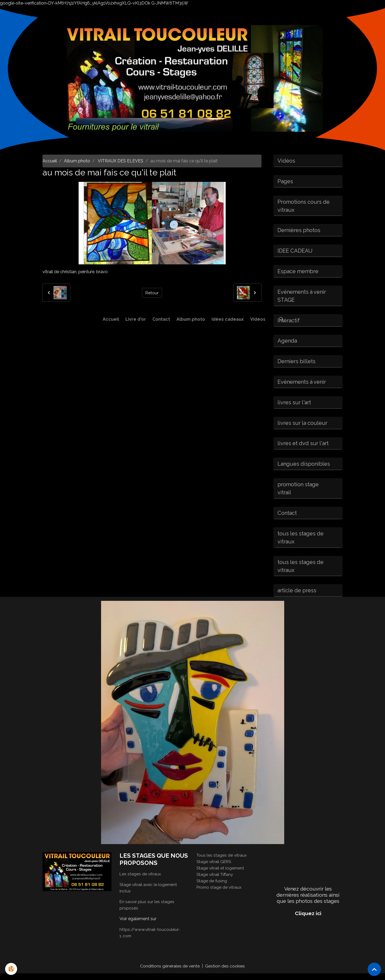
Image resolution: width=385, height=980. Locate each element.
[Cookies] (11, 969)
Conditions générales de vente (170, 972)
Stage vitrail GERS (214, 868)
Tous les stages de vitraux (222, 862)
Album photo (191, 319)
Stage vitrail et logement (221, 874)
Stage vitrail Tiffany (215, 881)
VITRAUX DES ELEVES (120, 161)
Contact (161, 319)
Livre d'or (136, 319)
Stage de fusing (212, 887)
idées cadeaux (228, 319)
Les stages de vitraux (140, 880)
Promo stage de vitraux (220, 894)
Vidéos (258, 319)
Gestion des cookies (225, 972)
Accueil (111, 319)
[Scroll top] (374, 969)
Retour (152, 293)
